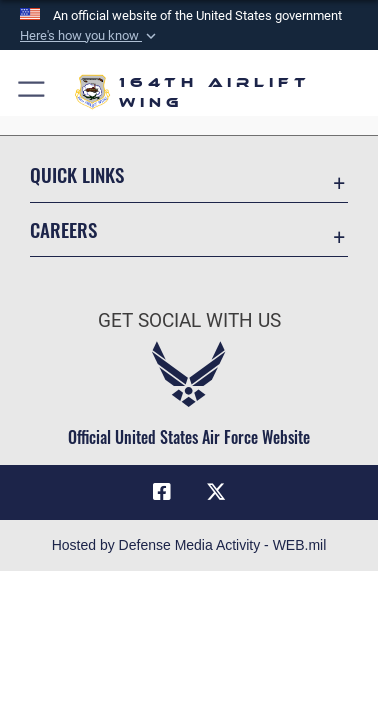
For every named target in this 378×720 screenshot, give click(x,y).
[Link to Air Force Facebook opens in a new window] (162, 492)
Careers (63, 229)
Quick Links (77, 174)
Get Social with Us (189, 320)
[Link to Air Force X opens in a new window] (216, 492)
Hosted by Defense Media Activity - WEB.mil (189, 545)
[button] (90, 36)
